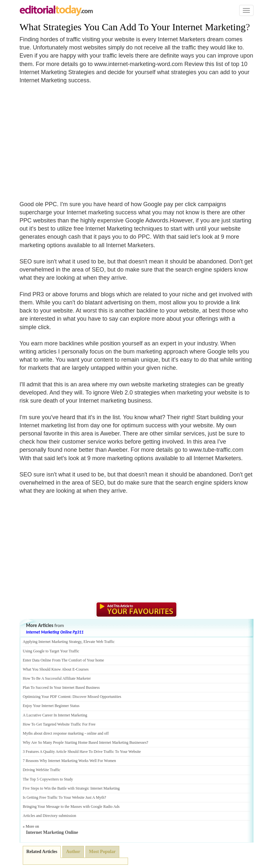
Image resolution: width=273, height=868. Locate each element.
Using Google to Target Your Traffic (51, 651)
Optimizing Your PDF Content (47, 697)
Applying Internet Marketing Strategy (52, 642)
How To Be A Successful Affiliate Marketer (57, 678)
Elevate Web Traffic (99, 642)
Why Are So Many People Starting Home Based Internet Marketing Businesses (85, 742)
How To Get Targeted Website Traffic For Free (59, 724)
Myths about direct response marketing (53, 733)
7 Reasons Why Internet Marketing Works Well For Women (69, 761)
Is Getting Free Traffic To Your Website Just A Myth (64, 797)
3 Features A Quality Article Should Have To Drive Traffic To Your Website (82, 752)
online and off (98, 733)
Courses (82, 669)
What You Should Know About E (49, 669)
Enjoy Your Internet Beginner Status (51, 706)
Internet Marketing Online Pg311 (55, 632)
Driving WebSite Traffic (42, 770)
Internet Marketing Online (52, 832)
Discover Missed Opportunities (97, 697)
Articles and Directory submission (49, 816)
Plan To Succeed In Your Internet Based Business (61, 688)
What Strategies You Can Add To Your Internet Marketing (133, 27)
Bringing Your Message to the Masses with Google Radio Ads (71, 807)
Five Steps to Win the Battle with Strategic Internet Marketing (71, 788)
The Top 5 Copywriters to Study (48, 779)
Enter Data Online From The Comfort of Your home (63, 660)
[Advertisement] (74, 138)
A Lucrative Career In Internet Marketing (55, 715)
